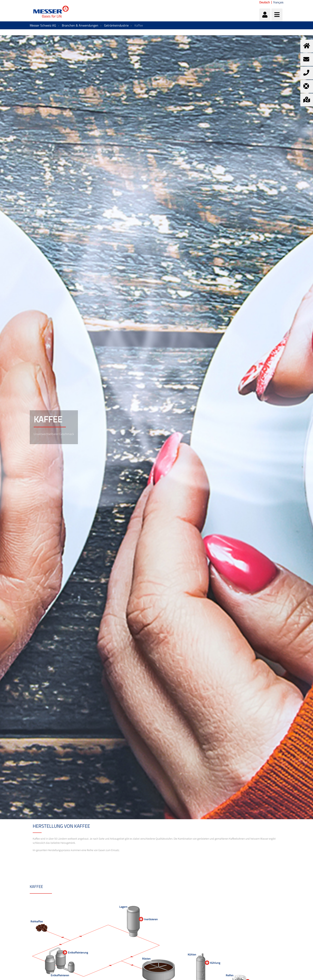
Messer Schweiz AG (43, 25)
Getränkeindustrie (116, 25)
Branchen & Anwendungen (80, 25)
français (278, 2)
